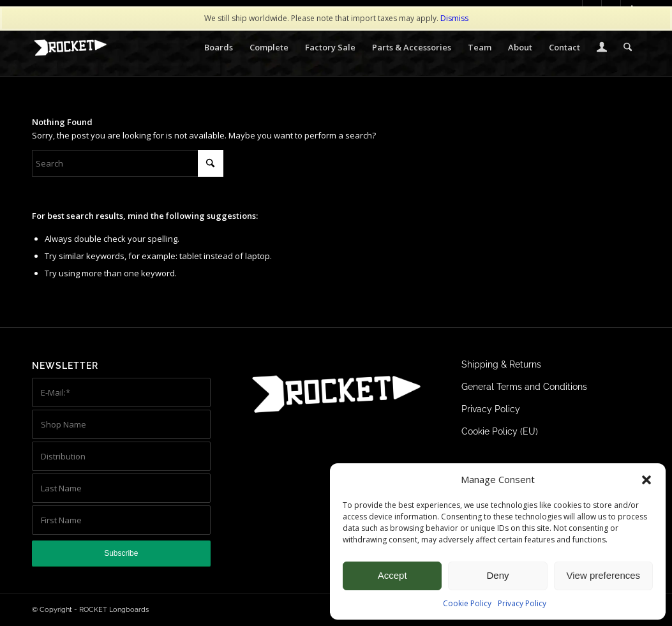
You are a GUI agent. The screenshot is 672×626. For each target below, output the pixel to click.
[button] (646, 480)
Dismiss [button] (454, 18)
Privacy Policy (522, 603)
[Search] (628, 47)
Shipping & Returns (501, 364)
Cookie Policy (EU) (500, 431)
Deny (497, 575)
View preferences (604, 575)
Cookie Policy (467, 603)
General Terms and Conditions (524, 387)
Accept (392, 575)
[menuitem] (219, 47)
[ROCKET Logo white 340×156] (70, 48)
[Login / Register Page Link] (602, 48)
